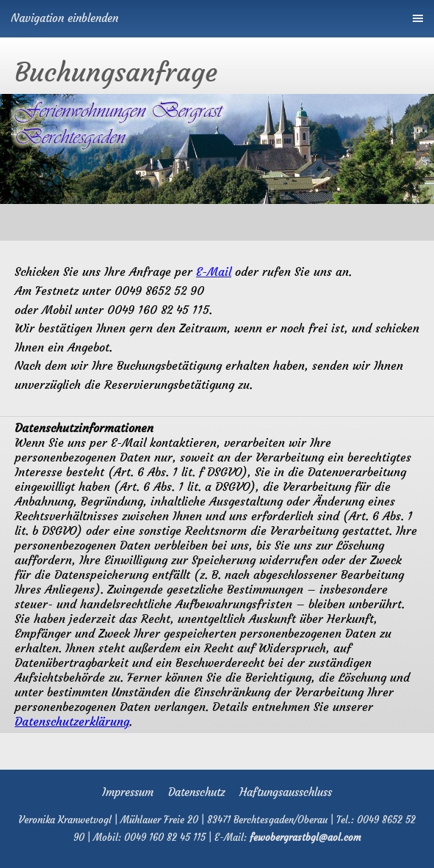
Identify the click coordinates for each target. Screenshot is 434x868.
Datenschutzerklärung (72, 721)
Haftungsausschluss (286, 792)
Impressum (128, 792)
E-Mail (214, 271)
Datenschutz (196, 792)
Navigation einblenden (65, 18)
